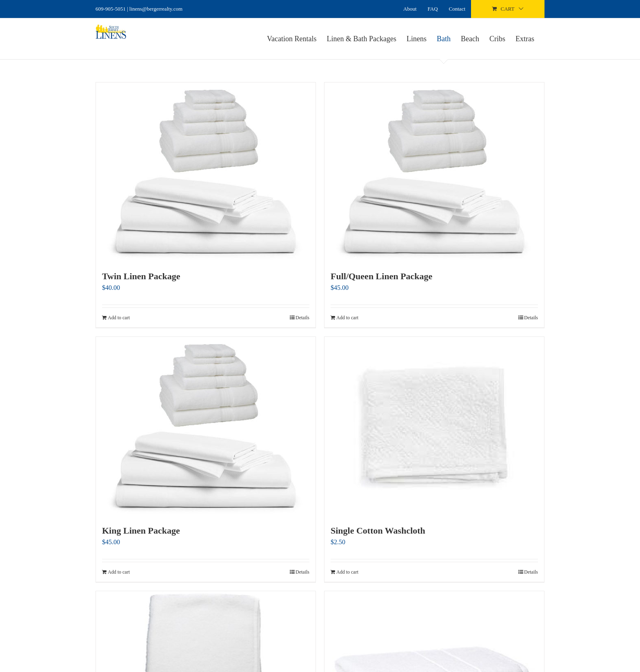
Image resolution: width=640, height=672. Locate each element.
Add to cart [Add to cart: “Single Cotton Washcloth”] (347, 572)
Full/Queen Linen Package (381, 276)
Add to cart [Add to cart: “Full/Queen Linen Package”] (347, 318)
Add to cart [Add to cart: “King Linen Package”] (119, 572)
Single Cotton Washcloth (378, 531)
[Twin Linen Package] (206, 172)
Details (302, 318)
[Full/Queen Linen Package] (434, 172)
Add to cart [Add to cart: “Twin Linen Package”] (119, 318)
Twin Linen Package (141, 276)
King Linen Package (141, 531)
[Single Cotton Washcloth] (434, 426)
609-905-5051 (111, 9)
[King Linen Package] (206, 426)
